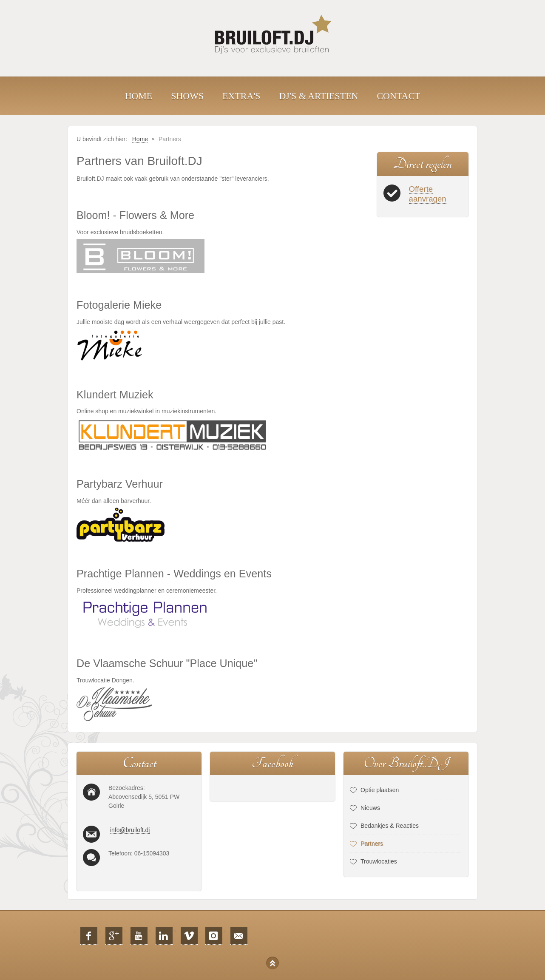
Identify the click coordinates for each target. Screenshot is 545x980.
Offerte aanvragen (428, 194)
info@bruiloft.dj (130, 830)
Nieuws (370, 808)
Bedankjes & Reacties (390, 826)
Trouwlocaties (379, 861)
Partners (372, 844)
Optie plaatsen (380, 790)
